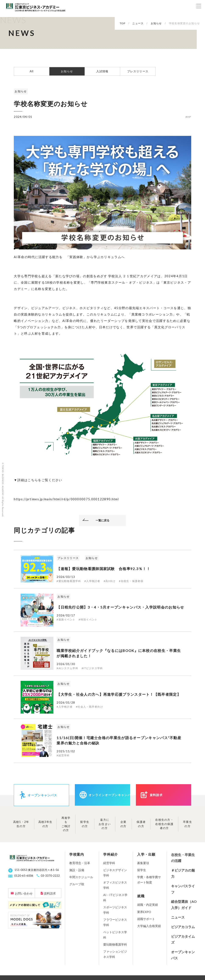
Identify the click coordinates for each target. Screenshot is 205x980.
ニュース (178, 917)
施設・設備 (77, 870)
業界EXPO (144, 912)
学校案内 (77, 854)
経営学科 (109, 863)
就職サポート (146, 919)
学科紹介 (111, 854)
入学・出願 (146, 854)
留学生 (142, 870)
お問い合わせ (24, 893)
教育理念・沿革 (80, 863)
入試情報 (102, 71)
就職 (141, 896)
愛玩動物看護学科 (115, 944)
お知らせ (67, 71)
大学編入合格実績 (149, 926)
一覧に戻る (102, 520)
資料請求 (50, 893)
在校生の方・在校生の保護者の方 (164, 824)
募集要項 (143, 863)
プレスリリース (138, 71)
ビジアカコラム (183, 927)
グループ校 (77, 884)
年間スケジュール (81, 877)
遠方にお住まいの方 (105, 824)
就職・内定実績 (148, 905)
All (32, 71)
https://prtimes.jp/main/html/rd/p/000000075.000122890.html (66, 499)
